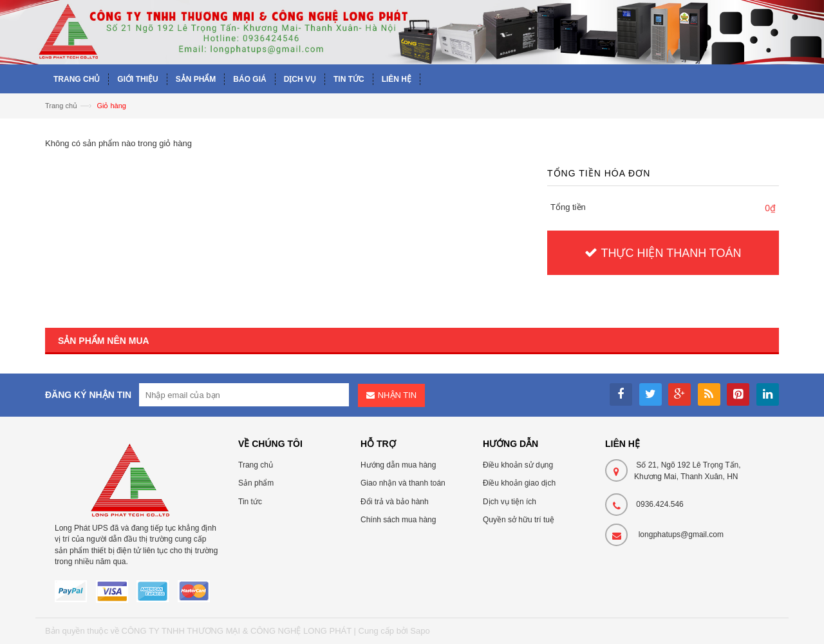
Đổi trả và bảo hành (395, 502)
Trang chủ (61, 106)
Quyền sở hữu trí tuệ (519, 520)
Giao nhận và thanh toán (403, 483)
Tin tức (250, 502)
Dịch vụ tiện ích (510, 502)
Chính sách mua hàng (398, 520)
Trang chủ (256, 465)
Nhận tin (397, 395)
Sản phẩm (256, 483)
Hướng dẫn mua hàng (398, 465)
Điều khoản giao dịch (519, 483)
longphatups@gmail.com (681, 535)
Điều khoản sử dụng (518, 465)
